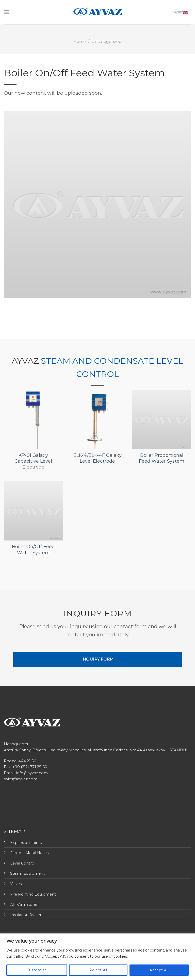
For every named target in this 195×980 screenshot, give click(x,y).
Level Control (23, 863)
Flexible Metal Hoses (29, 853)
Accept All (159, 970)
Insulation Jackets (27, 915)
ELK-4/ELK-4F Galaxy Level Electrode (97, 458)
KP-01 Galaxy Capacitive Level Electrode (33, 461)
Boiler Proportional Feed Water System (162, 458)
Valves (16, 884)
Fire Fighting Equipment (33, 894)
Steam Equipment (27, 873)
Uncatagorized (107, 42)
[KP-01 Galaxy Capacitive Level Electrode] (33, 419)
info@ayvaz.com (32, 773)
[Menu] (7, 12)
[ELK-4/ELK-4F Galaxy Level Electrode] (97, 419)
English (182, 12)
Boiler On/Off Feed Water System (33, 550)
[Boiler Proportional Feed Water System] (162, 419)
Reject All (98, 970)
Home (80, 42)
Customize (37, 970)
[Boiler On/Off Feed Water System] (33, 511)
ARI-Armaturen (24, 904)
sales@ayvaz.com (21, 779)
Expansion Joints (26, 843)
